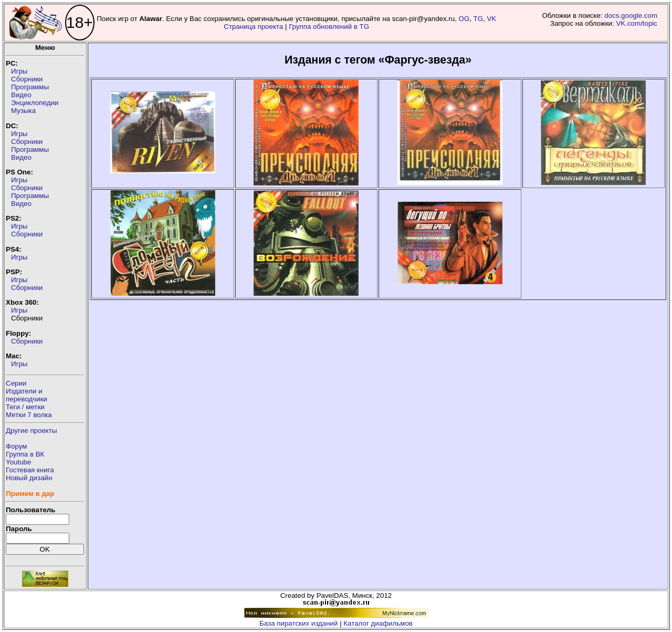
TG (479, 19)
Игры (19, 71)
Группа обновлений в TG (329, 27)
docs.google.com (631, 15)
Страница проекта (253, 27)
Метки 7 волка (29, 415)
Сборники (27, 79)
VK (491, 19)
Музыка (23, 111)
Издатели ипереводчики (27, 395)
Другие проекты (31, 431)
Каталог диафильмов (378, 623)
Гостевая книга (30, 470)
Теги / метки (25, 407)
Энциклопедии (35, 103)
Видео (21, 95)
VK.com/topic (637, 23)
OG (464, 19)
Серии (16, 383)
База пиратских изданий (298, 623)
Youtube (18, 462)
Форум (17, 446)
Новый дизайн (29, 478)
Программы (30, 87)
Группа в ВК (25, 454)
